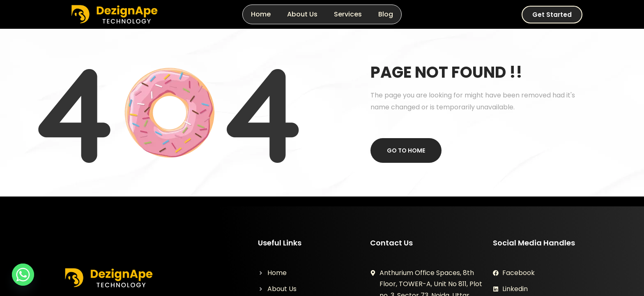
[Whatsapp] (23, 275)
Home (261, 14)
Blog (386, 14)
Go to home (406, 150)
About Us (302, 14)
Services (348, 14)
